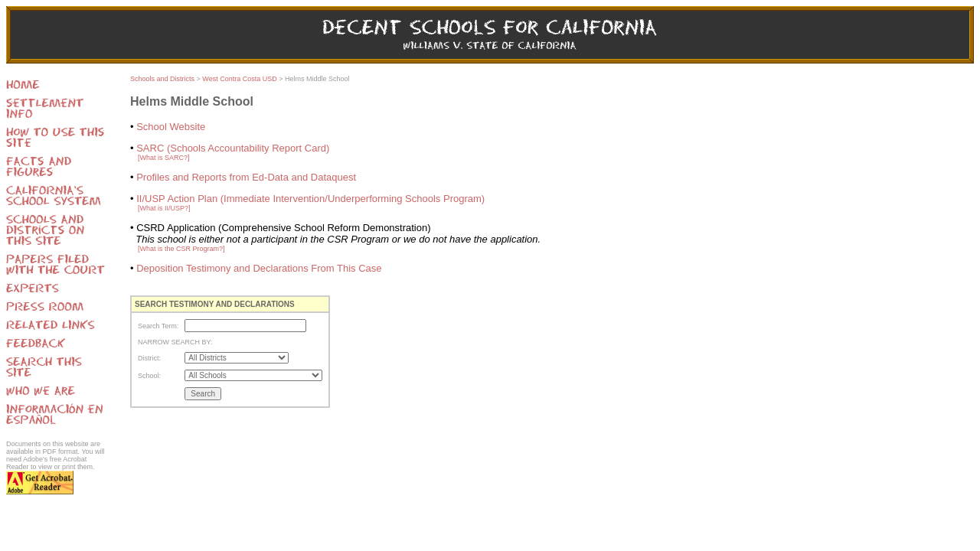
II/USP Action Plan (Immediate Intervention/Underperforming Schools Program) (310, 199)
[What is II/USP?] (164, 208)
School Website (171, 127)
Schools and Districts (162, 79)
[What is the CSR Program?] (181, 249)
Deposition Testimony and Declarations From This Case (259, 268)
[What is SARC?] (164, 158)
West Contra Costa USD (239, 79)
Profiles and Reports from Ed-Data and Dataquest (246, 177)
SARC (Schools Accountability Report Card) (233, 148)
